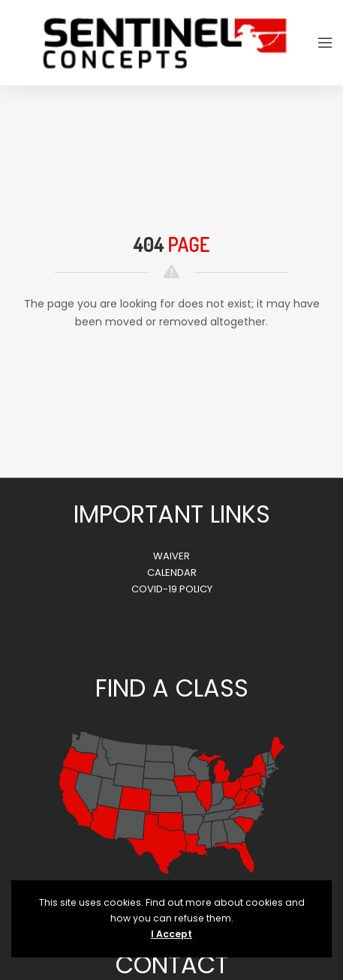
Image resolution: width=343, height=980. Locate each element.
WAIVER (171, 556)
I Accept (171, 934)
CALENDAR (172, 572)
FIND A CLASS (172, 688)
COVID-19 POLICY (172, 589)
